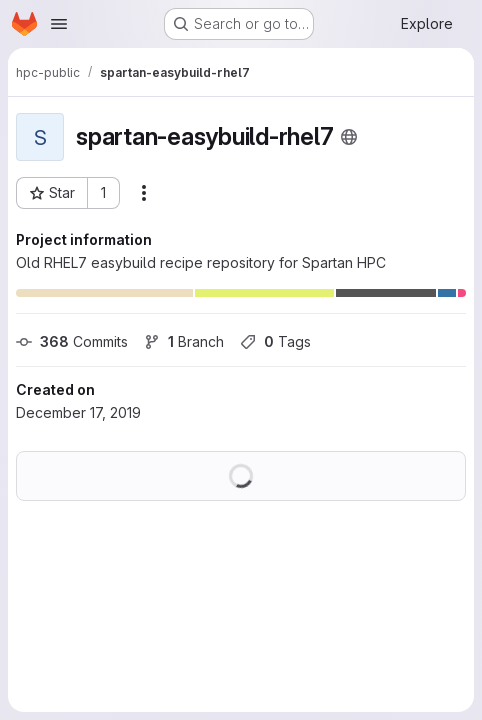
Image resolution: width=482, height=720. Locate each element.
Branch (184, 341)
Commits (72, 341)
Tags (275, 341)
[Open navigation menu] (59, 24)
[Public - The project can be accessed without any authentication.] (349, 137)
